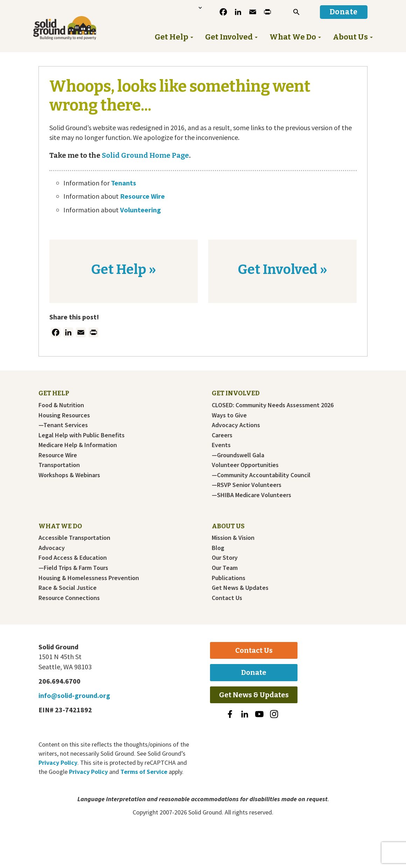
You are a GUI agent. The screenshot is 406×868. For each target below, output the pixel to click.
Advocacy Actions (236, 425)
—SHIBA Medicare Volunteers (251, 495)
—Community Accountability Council (261, 475)
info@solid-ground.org (74, 695)
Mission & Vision (233, 538)
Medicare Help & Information (78, 445)
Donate (254, 672)
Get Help (54, 393)
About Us (228, 526)
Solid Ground (55, 15)
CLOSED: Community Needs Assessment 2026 (273, 405)
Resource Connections (69, 598)
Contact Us (227, 598)
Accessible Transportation (74, 538)
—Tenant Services (63, 425)
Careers (222, 435)
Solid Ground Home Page (145, 155)
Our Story (225, 558)
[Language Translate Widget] (178, 8)
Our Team (225, 568)
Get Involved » (282, 269)
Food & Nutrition (61, 405)
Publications (229, 578)
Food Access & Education (73, 558)
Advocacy (52, 548)
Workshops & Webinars (69, 475)
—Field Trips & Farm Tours (73, 568)
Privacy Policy (58, 763)
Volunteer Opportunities (245, 465)
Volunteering (141, 210)
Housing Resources (64, 415)
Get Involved (236, 393)
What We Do (60, 526)
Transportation (59, 465)
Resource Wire (142, 196)
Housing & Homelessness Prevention (89, 578)
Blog (218, 548)
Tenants (124, 183)
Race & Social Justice (68, 588)
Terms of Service (144, 772)
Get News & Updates (240, 588)
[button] (296, 12)
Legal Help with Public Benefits (82, 435)
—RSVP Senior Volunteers (247, 485)
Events (221, 445)
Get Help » (124, 269)
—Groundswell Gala (238, 455)
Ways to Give (229, 415)
